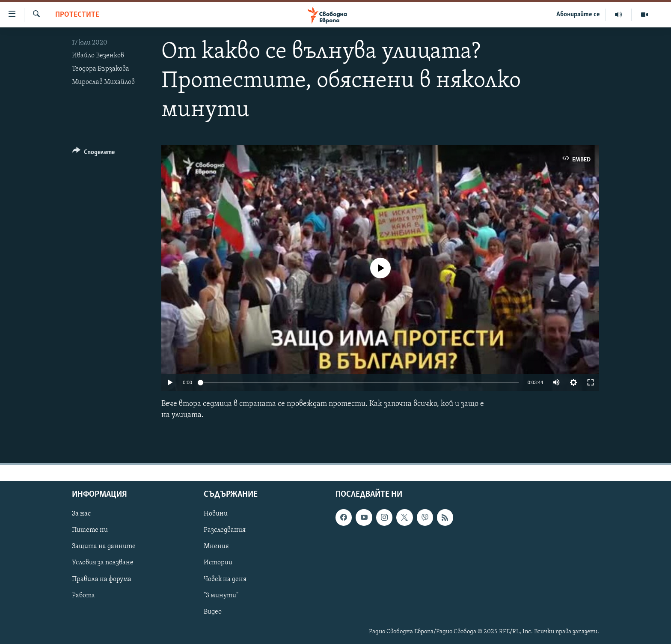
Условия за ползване (103, 563)
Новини (216, 514)
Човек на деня (225, 579)
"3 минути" (221, 595)
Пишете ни (90, 530)
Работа (83, 595)
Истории (218, 563)
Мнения (216, 546)
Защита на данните (104, 546)
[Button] (94, 154)
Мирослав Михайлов (103, 82)
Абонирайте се (578, 15)
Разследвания (225, 530)
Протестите (77, 15)
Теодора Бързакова (101, 69)
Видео (213, 611)
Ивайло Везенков (98, 56)
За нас (81, 514)
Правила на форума (102, 579)
